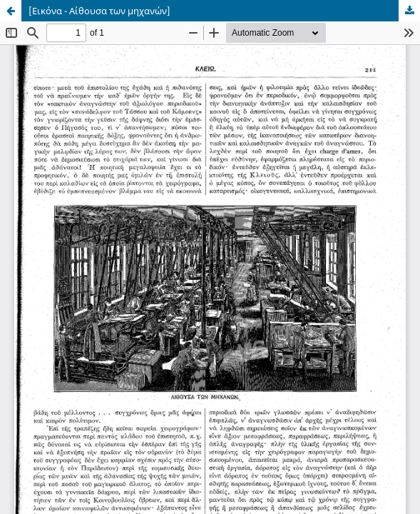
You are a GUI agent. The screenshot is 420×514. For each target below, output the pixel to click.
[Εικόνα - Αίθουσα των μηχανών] (99, 11)
